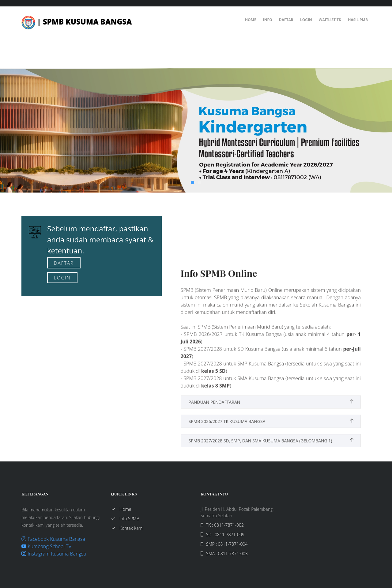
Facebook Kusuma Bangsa (53, 539)
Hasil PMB (358, 20)
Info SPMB (125, 519)
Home (251, 20)
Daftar (286, 20)
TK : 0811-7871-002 (222, 525)
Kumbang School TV (46, 546)
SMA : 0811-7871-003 (224, 554)
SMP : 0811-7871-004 (224, 544)
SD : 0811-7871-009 (222, 535)
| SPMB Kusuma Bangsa (77, 22)
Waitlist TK (330, 20)
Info (268, 20)
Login (306, 20)
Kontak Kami (127, 528)
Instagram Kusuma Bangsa (54, 554)
